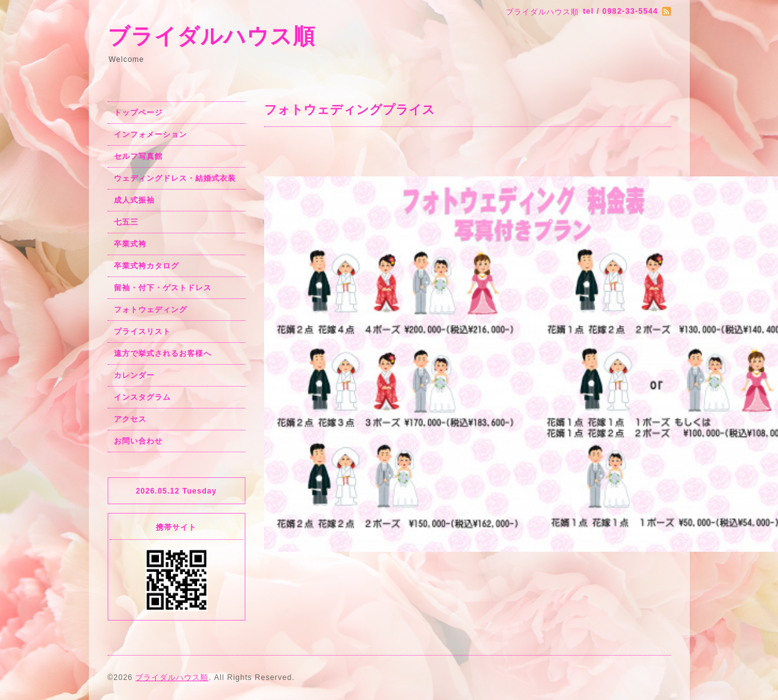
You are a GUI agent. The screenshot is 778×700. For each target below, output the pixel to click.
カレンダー (134, 375)
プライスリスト (142, 332)
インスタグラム (142, 397)
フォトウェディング (151, 310)
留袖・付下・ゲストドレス (163, 288)
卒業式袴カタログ (146, 266)
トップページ (138, 113)
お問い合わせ (138, 441)
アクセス (130, 419)
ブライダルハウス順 (212, 36)
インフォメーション (151, 134)
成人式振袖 (134, 200)
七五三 (126, 222)
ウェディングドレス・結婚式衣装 (175, 178)
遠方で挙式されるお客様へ (163, 353)
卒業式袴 (130, 244)
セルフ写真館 (138, 156)
